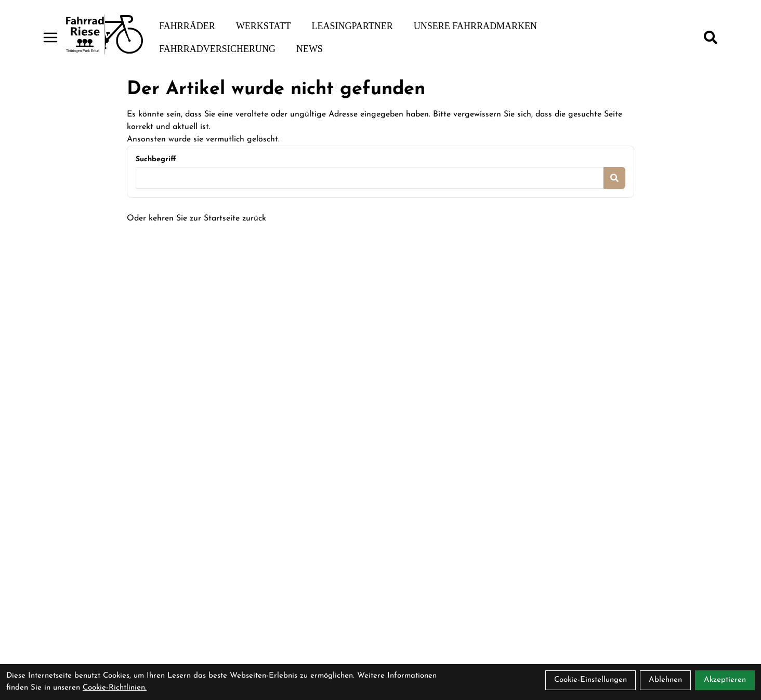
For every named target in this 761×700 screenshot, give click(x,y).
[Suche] (711, 37)
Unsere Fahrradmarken (475, 26)
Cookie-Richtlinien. (115, 688)
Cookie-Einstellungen (591, 680)
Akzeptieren (725, 680)
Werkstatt (264, 26)
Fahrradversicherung (217, 49)
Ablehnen (665, 680)
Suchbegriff (156, 159)
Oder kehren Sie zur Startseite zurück (196, 218)
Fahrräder (187, 26)
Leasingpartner (352, 26)
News (310, 49)
